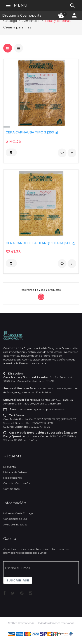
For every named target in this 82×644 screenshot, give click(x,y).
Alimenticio (31, 21)
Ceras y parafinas (58, 21)
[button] (11, 152)
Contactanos (11, 489)
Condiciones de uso (15, 519)
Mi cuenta (10, 467)
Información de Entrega (18, 513)
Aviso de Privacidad (15, 524)
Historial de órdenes (15, 472)
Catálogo (10, 21)
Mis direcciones (12, 478)
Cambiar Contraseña (17, 483)
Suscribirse (18, 580)
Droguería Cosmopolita (22, 15)
